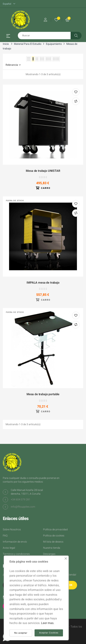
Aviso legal (9, 548)
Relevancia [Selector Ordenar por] (13, 65)
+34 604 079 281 (21, 500)
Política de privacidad (55, 530)
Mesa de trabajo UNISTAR (43, 171)
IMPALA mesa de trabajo (43, 283)
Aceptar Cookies (49, 633)
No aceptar (21, 633)
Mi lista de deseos (53, 542)
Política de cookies (54, 536)
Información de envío (15, 542)
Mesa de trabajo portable (43, 394)
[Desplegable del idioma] (9, 4)
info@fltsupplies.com (23, 507)
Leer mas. (48, 623)
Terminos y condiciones (16, 554)
